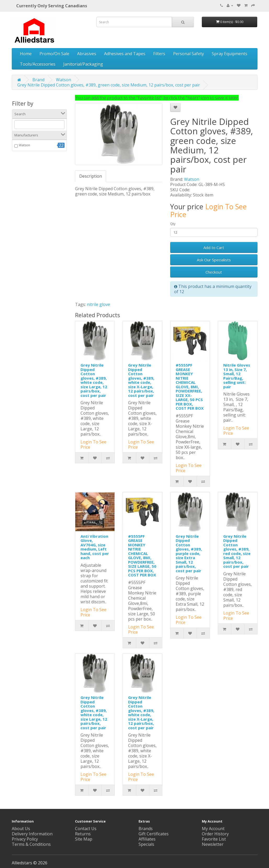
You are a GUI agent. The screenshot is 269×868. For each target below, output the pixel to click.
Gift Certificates (154, 834)
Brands (146, 829)
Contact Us (86, 829)
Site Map (84, 839)
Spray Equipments (230, 54)
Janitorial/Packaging (83, 64)
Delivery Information (32, 834)
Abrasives (87, 54)
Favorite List (214, 839)
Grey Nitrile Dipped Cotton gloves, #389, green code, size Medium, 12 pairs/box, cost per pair (109, 85)
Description (91, 176)
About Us (21, 829)
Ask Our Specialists (214, 260)
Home (26, 54)
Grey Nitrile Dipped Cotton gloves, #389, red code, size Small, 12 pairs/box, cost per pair (237, 551)
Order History (215, 834)
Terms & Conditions (31, 844)
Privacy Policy (25, 839)
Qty (173, 224)
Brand (38, 80)
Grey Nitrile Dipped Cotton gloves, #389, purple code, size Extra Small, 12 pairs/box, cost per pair (189, 553)
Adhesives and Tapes (125, 54)
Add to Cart (214, 247)
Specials (146, 844)
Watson (64, 80)
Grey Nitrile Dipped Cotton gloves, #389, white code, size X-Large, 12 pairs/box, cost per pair (141, 380)
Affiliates (147, 839)
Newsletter (213, 844)
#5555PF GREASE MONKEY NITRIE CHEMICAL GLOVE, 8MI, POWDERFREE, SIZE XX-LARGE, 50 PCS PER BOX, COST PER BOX (190, 387)
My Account (213, 829)
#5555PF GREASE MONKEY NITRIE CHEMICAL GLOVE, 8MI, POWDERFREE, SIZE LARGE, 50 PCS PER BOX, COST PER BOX (142, 556)
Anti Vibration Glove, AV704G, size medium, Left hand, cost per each (95, 547)
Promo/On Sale (54, 54)
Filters (159, 54)
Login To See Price (208, 210)
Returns (83, 834)
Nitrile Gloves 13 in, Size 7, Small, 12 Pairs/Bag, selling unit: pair (237, 376)
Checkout (214, 272)
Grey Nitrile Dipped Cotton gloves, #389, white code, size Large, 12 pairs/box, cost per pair (94, 380)
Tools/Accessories (38, 64)
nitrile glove (98, 304)
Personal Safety (188, 54)
